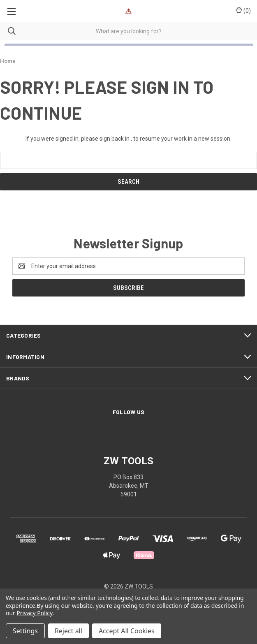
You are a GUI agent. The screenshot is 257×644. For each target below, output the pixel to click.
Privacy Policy (34, 613)
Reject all (68, 631)
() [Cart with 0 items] (243, 10)
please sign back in (105, 139)
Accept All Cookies (127, 631)
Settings (25, 631)
